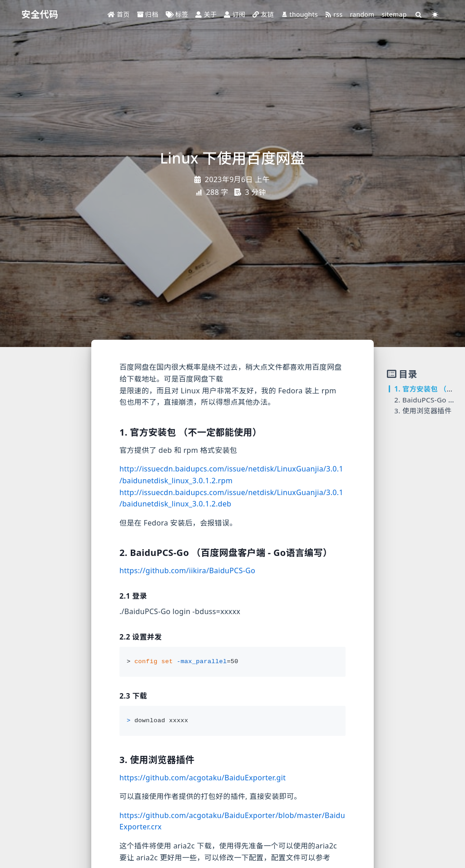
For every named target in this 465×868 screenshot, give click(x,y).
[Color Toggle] (435, 15)
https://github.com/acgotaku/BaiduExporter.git (203, 778)
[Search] (419, 15)
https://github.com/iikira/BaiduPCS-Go (187, 570)
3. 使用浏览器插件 (423, 411)
